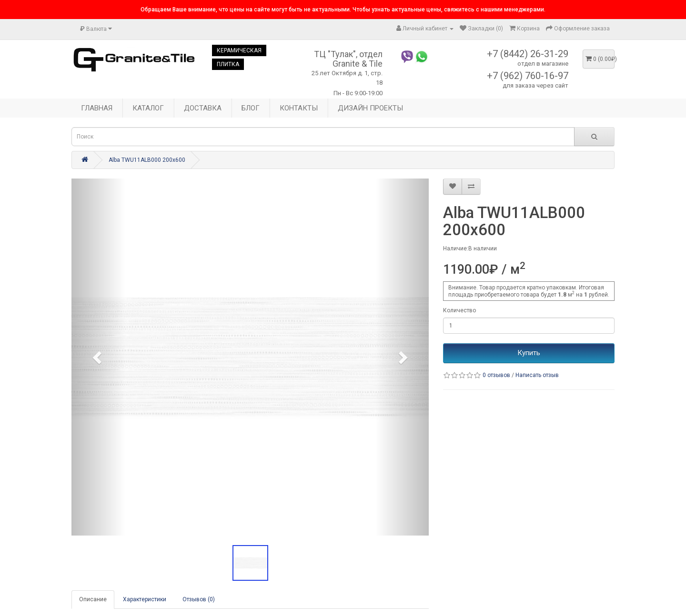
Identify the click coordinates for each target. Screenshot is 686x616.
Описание (93, 599)
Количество (459, 310)
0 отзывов (496, 375)
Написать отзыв (537, 375)
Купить (529, 353)
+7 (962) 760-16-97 (528, 76)
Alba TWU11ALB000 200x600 (147, 160)
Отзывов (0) (199, 599)
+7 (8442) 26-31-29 (528, 54)
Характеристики (145, 599)
